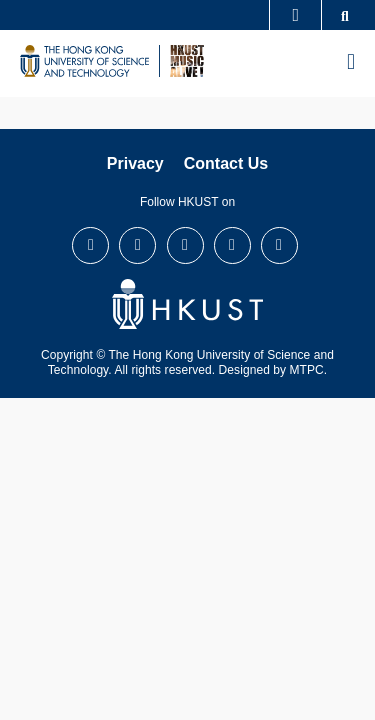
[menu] (351, 63)
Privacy (135, 163)
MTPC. (309, 370)
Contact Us (226, 163)
